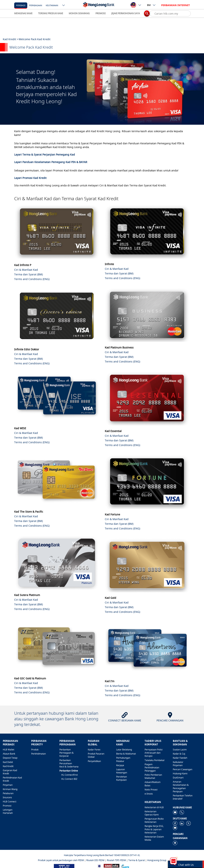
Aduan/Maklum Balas (153, 784)
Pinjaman (8, 785)
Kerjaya (120, 765)
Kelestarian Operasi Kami (152, 813)
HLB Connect (10, 802)
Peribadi (21, 5)
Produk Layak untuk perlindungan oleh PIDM (61, 860)
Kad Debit (8, 762)
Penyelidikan (94, 761)
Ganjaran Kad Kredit (10, 772)
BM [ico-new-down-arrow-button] (151, 5)
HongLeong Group (157, 860)
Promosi (7, 806)
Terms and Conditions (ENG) (32, 279)
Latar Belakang (124, 750)
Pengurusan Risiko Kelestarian (154, 820)
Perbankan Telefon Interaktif (183, 797)
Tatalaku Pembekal (154, 760)
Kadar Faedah (180, 758)
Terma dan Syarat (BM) (28, 274)
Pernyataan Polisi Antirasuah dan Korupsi (154, 753)
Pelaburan (8, 793)
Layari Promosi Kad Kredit (30, 178)
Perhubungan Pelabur (123, 759)
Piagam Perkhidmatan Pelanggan (152, 768)
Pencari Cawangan (183, 769)
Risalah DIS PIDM (95, 860)
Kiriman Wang (10, 789)
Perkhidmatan (38, 754)
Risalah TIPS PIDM (116, 860)
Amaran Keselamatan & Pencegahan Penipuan (181, 786)
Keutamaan (52, 5)
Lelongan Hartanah (8, 811)
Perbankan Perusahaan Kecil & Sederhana (69, 763)
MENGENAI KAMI (23, 13)
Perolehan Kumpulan (122, 778)
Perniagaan (36, 5)
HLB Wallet (8, 750)
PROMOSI (101, 13)
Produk (35, 750)
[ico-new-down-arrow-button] (64, 6)
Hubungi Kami (180, 773)
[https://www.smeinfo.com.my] (112, 866)
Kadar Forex (94, 750)
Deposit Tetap (10, 758)
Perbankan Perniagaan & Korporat (67, 753)
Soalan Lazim (180, 750)
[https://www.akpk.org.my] (125, 866)
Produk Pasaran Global (96, 755)
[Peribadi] (21, 5)
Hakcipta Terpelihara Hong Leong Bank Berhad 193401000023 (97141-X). (102, 855)
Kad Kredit (8, 766)
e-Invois (149, 794)
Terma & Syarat (137, 860)
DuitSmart (178, 778)
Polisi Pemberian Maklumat (153, 776)
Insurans (7, 797)
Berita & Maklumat (126, 754)
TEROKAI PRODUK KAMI (51, 13)
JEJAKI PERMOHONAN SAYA (126, 13)
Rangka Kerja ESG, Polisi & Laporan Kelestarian (154, 829)
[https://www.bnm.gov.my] (99, 866)
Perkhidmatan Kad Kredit (12, 779)
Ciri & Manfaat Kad (26, 270)
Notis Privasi (151, 790)
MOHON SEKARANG (79, 13)
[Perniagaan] (36, 5)
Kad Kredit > (11, 39)
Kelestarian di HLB (154, 807)
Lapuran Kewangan (122, 771)
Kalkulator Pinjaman (178, 764)
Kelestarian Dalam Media (154, 838)
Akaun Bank (9, 754)
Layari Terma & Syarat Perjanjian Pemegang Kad (45, 155)
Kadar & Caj (179, 754)
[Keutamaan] (52, 5)
